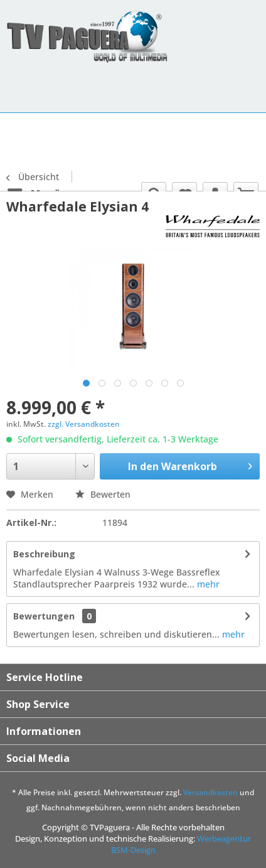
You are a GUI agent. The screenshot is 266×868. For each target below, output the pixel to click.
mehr (207, 584)
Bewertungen (44, 616)
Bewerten (103, 494)
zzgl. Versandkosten (84, 424)
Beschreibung (44, 554)
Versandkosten (210, 792)
